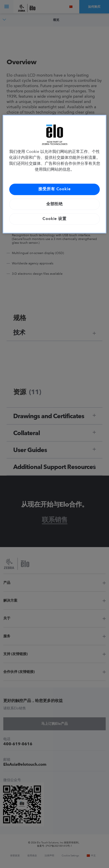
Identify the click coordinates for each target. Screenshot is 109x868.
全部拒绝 (55, 204)
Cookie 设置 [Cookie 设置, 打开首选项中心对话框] (54, 219)
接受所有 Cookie (54, 189)
